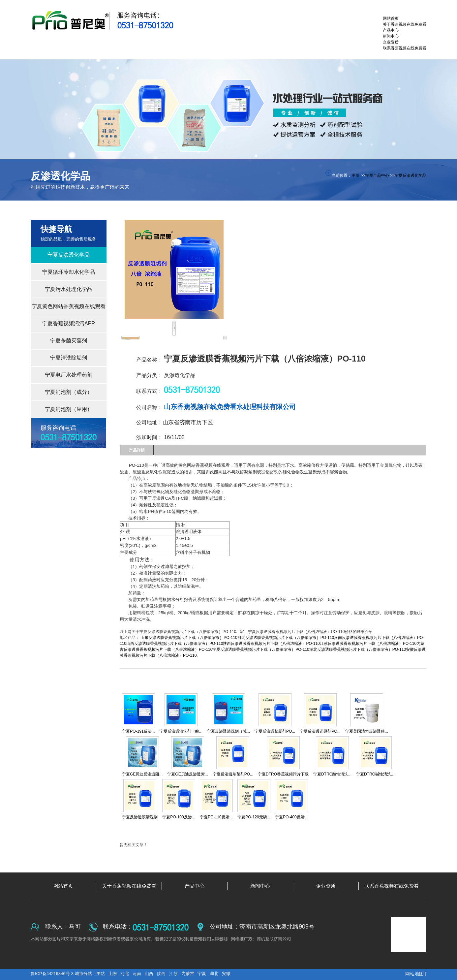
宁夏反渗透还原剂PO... (320, 731)
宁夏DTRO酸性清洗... (332, 774)
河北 (125, 974)
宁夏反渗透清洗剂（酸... (181, 731)
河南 (137, 974)
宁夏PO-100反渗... (179, 817)
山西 (149, 974)
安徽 (226, 974)
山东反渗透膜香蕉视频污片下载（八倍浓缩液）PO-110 (189, 638)
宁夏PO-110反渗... (216, 817)
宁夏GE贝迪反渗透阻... (142, 774)
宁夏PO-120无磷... (254, 817)
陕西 (161, 974)
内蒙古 (188, 974)
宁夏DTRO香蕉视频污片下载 (283, 774)
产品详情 (137, 450)
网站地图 (414, 974)
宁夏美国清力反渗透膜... (367, 731)
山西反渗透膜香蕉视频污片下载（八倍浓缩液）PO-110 (175, 644)
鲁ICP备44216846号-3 (53, 974)
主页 (355, 175)
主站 (101, 974)
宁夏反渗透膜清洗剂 (140, 817)
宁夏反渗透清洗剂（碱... (228, 731)
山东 (113, 974)
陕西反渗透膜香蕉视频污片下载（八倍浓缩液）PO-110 (271, 644)
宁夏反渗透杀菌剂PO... (233, 774)
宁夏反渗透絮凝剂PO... (275, 731)
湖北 (214, 974)
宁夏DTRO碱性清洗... (375, 774)
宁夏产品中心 (377, 175)
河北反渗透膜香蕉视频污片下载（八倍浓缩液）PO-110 (286, 638)
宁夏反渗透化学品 (411, 175)
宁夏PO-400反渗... (291, 817)
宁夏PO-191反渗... (138, 731)
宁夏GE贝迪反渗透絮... (187, 774)
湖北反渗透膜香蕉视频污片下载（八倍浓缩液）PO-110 (358, 649)
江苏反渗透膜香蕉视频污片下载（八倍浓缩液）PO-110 (368, 644)
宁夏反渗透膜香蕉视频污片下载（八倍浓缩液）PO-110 (261, 649)
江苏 (173, 974)
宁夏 (202, 974)
